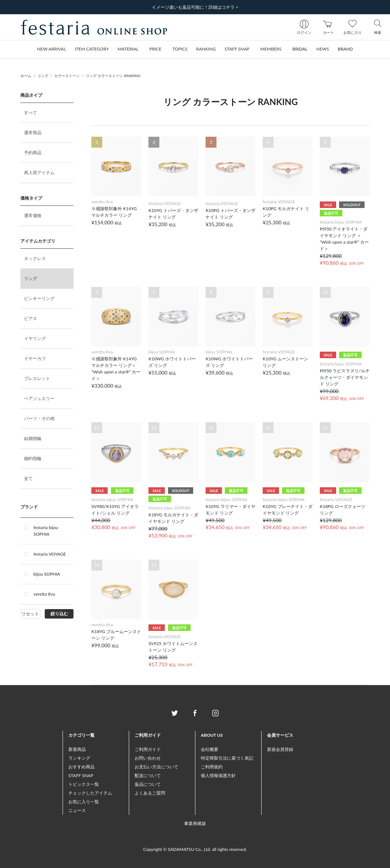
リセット (30, 614)
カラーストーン (67, 76)
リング (43, 76)
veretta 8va (44, 594)
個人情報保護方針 (218, 775)
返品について (148, 784)
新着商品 (77, 749)
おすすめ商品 (81, 767)
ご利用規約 (212, 767)
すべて (31, 113)
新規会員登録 (280, 749)
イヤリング (35, 338)
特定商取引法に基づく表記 (227, 758)
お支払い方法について (156, 767)
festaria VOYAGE (50, 554)
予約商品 (33, 153)
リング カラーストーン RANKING (113, 76)
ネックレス (35, 258)
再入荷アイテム (39, 173)
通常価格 (33, 215)
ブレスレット (37, 378)
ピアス (31, 318)
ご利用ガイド (148, 749)
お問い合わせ (148, 758)
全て (28, 478)
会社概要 (210, 749)
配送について (148, 775)
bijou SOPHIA (47, 574)
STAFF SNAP (81, 775)
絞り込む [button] (59, 614)
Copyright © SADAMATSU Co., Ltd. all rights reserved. (195, 849)
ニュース (77, 810)
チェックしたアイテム (90, 793)
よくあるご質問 (150, 793)
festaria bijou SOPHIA (46, 531)
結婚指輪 (33, 438)
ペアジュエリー (39, 398)
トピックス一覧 (84, 784)
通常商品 (33, 133)
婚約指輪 (33, 458)
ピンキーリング (39, 298)
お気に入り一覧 (84, 802)
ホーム (26, 76)
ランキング (79, 758)
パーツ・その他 (39, 418)
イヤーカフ (35, 358)
